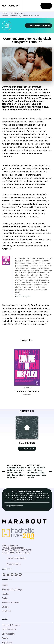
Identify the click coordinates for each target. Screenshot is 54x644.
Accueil (4, 14)
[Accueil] (12, 6)
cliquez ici (32, 499)
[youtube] (20, 574)
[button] (38, 26)
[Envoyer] (47, 506)
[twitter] (8, 574)
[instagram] (12, 574)
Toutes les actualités (16, 14)
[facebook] (4, 574)
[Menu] (46, 6)
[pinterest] (16, 574)
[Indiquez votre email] (24, 506)
